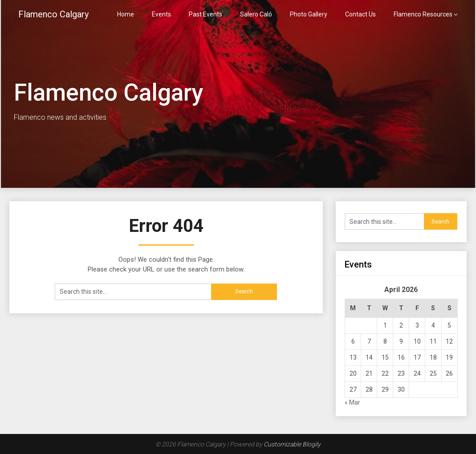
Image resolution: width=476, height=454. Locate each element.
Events (161, 14)
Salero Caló (256, 14)
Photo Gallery (309, 14)
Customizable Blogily (292, 444)
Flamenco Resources (423, 14)
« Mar (352, 402)
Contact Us (360, 14)
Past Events (205, 14)
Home (126, 14)
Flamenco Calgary (53, 14)
